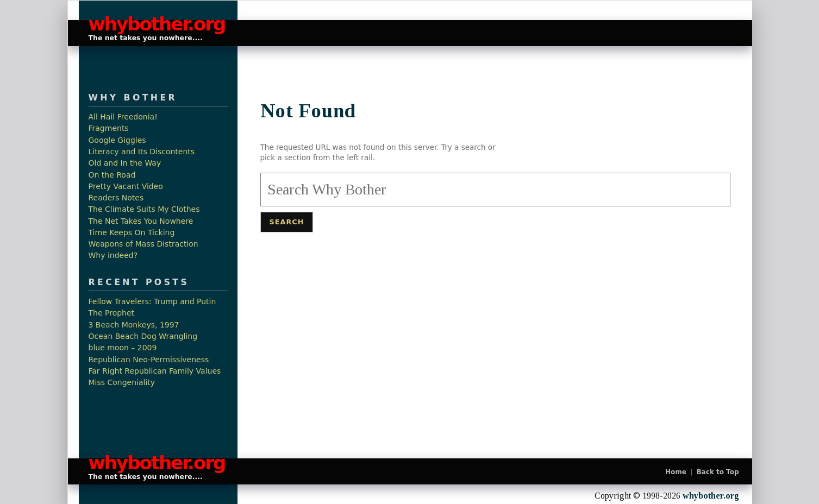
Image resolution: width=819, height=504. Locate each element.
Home (676, 472)
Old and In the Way (125, 163)
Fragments (109, 128)
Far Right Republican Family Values (155, 371)
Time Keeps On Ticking (132, 233)
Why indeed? (113, 256)
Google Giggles (117, 140)
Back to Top (717, 472)
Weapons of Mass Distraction (143, 244)
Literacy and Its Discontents (142, 152)
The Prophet (112, 313)
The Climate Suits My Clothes (144, 209)
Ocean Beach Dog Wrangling (143, 336)
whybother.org (152, 24)
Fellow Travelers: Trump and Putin (152, 302)
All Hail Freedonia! (123, 117)
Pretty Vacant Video (126, 187)
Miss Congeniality (122, 383)
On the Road (112, 175)
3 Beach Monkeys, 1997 (134, 325)
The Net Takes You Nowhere (141, 221)
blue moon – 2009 (123, 348)
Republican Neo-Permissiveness (149, 360)
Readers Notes (116, 198)
